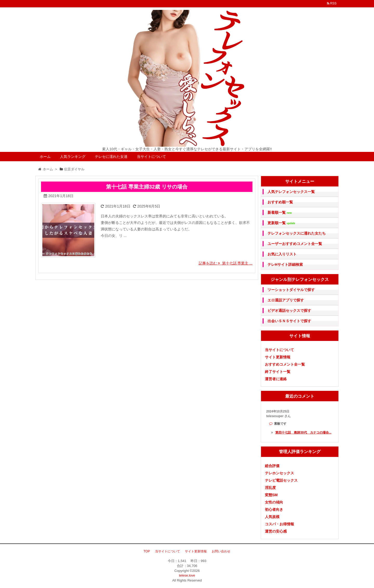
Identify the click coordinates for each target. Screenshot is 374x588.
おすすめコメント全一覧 (285, 364)
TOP (147, 551)
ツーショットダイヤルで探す (291, 290)
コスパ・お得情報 (279, 524)
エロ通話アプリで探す (286, 300)
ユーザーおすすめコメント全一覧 (295, 244)
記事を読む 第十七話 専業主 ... (226, 263)
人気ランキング (73, 157)
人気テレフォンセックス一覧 (291, 192)
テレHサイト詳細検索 (285, 264)
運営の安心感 (276, 531)
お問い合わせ (221, 551)
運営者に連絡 (276, 379)
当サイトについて (151, 157)
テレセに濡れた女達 (111, 157)
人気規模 (272, 517)
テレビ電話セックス (281, 480)
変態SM (271, 495)
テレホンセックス (279, 473)
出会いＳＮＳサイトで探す (289, 321)
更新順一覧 (281, 223)
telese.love (187, 575)
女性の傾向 (274, 502)
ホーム (45, 157)
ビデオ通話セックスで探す (289, 311)
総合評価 (272, 466)
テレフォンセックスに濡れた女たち (297, 233)
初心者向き (274, 509)
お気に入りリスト (282, 254)
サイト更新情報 (278, 357)
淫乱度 (270, 488)
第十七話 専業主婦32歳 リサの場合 (147, 187)
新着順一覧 (280, 213)
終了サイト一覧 (278, 372)
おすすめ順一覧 (280, 202)
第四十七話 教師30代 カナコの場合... (303, 432)
